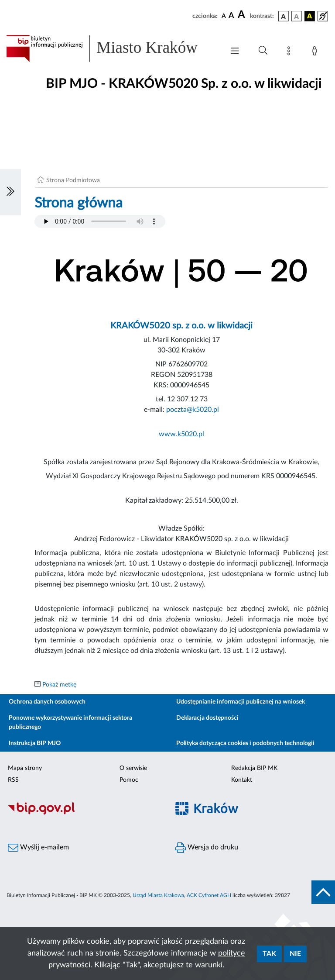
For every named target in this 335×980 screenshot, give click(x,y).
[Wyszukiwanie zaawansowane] (263, 51)
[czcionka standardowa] (224, 16)
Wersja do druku (207, 848)
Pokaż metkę (59, 685)
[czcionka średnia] (231, 16)
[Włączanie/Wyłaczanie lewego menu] (10, 192)
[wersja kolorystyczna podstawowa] (284, 16)
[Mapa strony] (291, 52)
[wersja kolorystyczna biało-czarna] (297, 16)
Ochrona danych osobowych (47, 702)
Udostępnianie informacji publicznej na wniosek (241, 702)
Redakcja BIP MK (254, 768)
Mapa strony (25, 768)
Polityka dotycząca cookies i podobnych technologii (245, 743)
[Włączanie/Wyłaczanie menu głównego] (235, 52)
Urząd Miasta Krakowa (158, 895)
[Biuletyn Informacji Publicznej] (84, 813)
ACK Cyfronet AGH (209, 895)
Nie (295, 954)
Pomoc (129, 780)
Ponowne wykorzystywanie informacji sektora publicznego (70, 723)
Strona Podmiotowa (73, 180)
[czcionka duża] (243, 15)
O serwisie (133, 768)
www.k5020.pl (181, 434)
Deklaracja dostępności (207, 718)
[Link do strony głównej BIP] (111, 48)
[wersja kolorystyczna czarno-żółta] (310, 16)
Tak (269, 954)
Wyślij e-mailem (38, 848)
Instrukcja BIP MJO (35, 743)
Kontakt (242, 780)
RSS (13, 780)
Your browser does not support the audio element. (100, 221)
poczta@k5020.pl (193, 410)
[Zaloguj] (316, 52)
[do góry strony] (323, 892)
